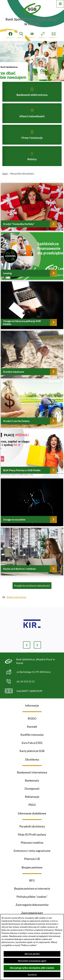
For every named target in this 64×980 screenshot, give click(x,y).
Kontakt (32, 727)
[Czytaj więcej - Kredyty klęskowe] (32, 360)
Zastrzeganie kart (32, 913)
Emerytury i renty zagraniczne (32, 851)
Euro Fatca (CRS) (32, 743)
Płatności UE (32, 859)
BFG (32, 880)
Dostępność (32, 789)
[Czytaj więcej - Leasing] (32, 262)
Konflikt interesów (32, 735)
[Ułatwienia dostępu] (32, 34)
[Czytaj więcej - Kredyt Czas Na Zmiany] (32, 410)
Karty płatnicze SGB (32, 751)
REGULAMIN (32, 954)
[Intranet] (43, 34)
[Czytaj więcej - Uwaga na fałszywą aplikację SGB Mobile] (32, 311)
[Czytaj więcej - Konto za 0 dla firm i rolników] (32, 557)
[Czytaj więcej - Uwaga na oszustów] (32, 508)
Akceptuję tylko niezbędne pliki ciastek (32, 968)
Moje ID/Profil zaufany (32, 834)
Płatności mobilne (32, 843)
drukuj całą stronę (16, 603)
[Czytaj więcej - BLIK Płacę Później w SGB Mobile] (32, 459)
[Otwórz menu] (60, 4)
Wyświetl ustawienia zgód (32, 961)
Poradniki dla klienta (32, 826)
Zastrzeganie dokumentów (32, 905)
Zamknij (32, 975)
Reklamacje (32, 797)
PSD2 (32, 805)
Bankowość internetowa (32, 772)
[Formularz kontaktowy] (54, 34)
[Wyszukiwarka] (21, 34)
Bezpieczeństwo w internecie (32, 888)
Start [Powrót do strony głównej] (5, 180)
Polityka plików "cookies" (32, 897)
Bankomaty (32, 780)
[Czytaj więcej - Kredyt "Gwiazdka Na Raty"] (32, 213)
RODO (32, 718)
